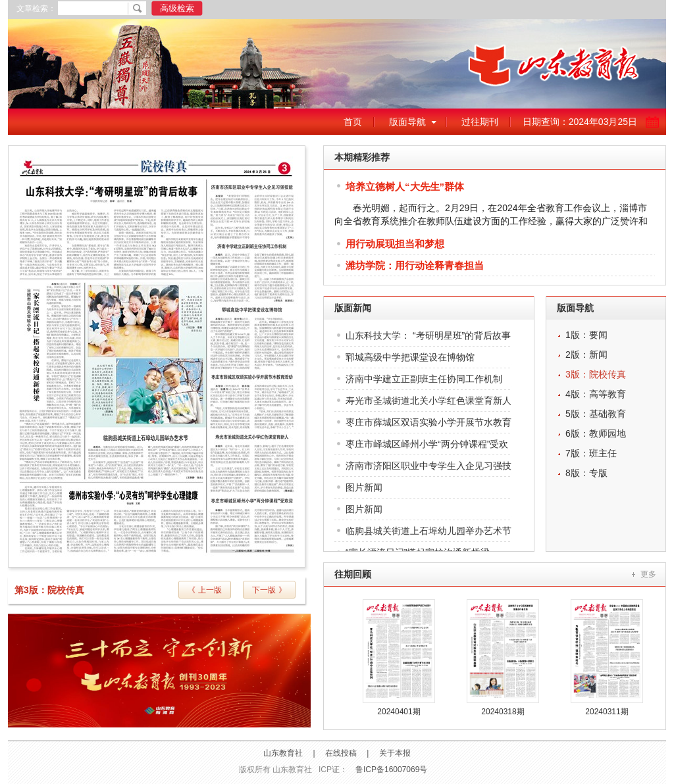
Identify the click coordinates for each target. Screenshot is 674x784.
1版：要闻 (586, 335)
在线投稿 (341, 753)
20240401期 (399, 712)
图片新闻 (364, 487)
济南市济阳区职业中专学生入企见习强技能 (428, 469)
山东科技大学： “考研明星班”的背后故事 (428, 335)
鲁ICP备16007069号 (391, 770)
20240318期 (503, 712)
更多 (648, 574)
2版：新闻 (586, 355)
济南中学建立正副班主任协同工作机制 (424, 379)
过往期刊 (480, 122)
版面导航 (407, 122)
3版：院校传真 (596, 374)
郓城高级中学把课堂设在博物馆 (410, 357)
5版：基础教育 (596, 414)
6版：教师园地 (596, 433)
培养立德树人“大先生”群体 (405, 186)
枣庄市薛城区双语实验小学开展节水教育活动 (428, 425)
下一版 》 (269, 590)
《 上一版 (204, 590)
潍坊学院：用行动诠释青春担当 (415, 265)
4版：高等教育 (596, 394)
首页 (353, 122)
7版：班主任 (591, 453)
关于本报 (395, 753)
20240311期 (607, 712)
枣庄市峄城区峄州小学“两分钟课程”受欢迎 (427, 447)
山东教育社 (283, 753)
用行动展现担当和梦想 (395, 244)
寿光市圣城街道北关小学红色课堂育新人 (428, 401)
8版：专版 (586, 473)
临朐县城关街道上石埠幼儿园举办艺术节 (428, 531)
